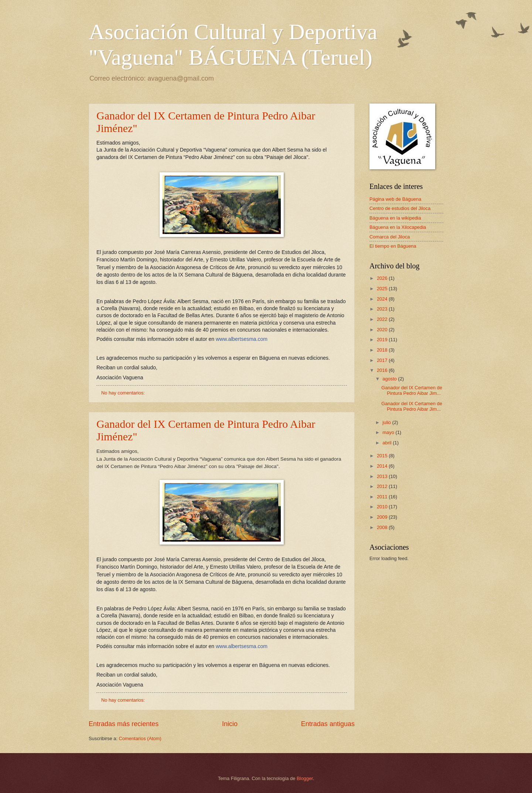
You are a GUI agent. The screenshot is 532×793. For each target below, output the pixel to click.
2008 (383, 527)
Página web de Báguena (395, 199)
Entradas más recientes (124, 724)
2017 (383, 360)
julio (387, 422)
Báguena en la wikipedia (395, 218)
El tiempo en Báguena (393, 246)
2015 (383, 456)
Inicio (230, 724)
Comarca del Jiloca (390, 237)
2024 (383, 299)
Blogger (305, 778)
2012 (383, 486)
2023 (383, 309)
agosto (390, 379)
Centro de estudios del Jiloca (400, 208)
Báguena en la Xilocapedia (398, 227)
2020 (383, 330)
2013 (383, 476)
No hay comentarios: (124, 393)
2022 (383, 319)
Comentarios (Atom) (140, 738)
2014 (383, 466)
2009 (383, 517)
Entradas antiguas (328, 724)
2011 (383, 497)
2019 (383, 340)
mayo (389, 432)
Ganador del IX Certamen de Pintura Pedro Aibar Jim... (412, 390)
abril (388, 443)
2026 (383, 278)
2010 (383, 507)
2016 (383, 370)
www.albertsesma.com (242, 339)
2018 (383, 350)
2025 (383, 289)
